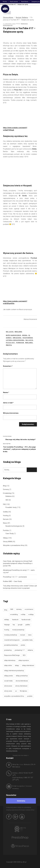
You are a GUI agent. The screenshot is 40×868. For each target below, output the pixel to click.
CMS (12, 609)
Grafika (5, 512)
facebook (15, 620)
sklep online (8, 665)
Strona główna (8, 17)
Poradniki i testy (11, 507)
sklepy (17, 665)
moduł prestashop (18, 630)
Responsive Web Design (12, 655)
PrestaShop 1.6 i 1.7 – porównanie (15, 577)
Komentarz (8, 366)
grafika (28, 625)
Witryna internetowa (11, 413)
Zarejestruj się (35, 2)
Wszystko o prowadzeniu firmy (14, 545)
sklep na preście (24, 660)
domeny (19, 609)
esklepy (7, 620)
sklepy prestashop (22, 676)
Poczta (5, 2)
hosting (7, 630)
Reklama (25, 17)
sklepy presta (8, 676)
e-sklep (23, 614)
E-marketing (7, 493)
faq (14, 625)
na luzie (29, 340)
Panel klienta (25, 2)
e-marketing (14, 614)
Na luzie (19, 17)
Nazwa (6, 392)
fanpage (7, 625)
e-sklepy (31, 614)
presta (23, 645)
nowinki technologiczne (12, 640)
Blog (5, 486)
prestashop (8, 650)
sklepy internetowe (28, 665)
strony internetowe (21, 686)
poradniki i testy (28, 640)
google (20, 625)
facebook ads (26, 620)
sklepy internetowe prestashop (14, 671)
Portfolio (6, 530)
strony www (8, 691)
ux (16, 691)
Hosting (6, 516)
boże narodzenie (14, 335)
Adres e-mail (8, 403)
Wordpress (23, 691)
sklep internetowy (10, 660)
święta (9, 345)
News (5, 523)
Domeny (6, 489)
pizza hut (10, 343)
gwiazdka (17, 338)
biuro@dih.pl (21, 786)
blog (6, 610)
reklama (29, 343)
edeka (25, 335)
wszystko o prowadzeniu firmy (14, 696)
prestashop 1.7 (20, 650)
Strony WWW (8, 542)
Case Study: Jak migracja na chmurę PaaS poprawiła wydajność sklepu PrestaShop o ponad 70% (18, 563)
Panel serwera (14, 2)
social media (8, 681)
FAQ (4, 504)
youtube (30, 696)
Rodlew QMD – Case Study (12, 581)
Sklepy (5, 538)
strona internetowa (22, 681)
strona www (8, 686)
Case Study (10, 534)
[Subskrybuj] (21, 801)
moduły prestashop (11, 635)
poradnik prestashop (11, 645)
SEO (7, 500)
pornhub (20, 343)
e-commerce (29, 609)
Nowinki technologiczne (14, 526)
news (30, 635)
